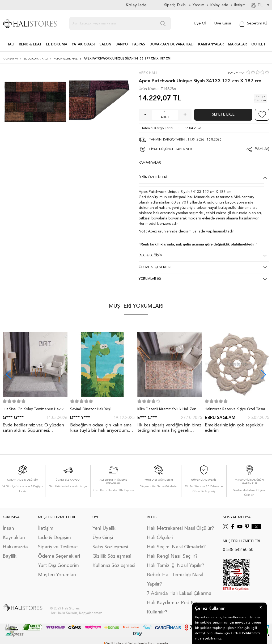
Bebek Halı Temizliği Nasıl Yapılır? (175, 580)
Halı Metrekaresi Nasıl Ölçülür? (180, 528)
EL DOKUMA (57, 45)
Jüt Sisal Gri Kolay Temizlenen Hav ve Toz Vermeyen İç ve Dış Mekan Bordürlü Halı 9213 (34, 410)
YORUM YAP (236, 73)
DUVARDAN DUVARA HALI (172, 45)
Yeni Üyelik (104, 528)
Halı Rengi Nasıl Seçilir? (172, 556)
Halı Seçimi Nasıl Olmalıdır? (176, 547)
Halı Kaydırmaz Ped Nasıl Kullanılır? (174, 607)
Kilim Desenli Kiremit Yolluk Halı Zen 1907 (167, 410)
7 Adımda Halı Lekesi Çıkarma (179, 594)
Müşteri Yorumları (57, 575)
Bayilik (10, 556)
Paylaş (262, 149)
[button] (264, 374)
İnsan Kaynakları (14, 533)
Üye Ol (200, 24)
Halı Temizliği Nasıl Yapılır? (175, 566)
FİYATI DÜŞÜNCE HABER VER (171, 149)
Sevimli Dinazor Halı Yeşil (91, 409)
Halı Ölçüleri (160, 538)
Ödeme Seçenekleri (59, 556)
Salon (105, 45)
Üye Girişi (223, 24)
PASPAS (139, 45)
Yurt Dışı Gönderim (58, 566)
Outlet (258, 45)
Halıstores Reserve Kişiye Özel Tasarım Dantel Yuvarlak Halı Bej (237, 410)
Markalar (237, 45)
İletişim (46, 528)
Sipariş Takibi (175, 5)
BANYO (122, 45)
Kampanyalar (211, 45)
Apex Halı (148, 73)
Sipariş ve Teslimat (58, 547)
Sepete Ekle (223, 115)
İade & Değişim (54, 538)
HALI (10, 45)
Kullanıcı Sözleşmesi (114, 566)
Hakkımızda (15, 547)
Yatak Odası (83, 45)
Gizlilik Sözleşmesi (112, 556)
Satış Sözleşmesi (110, 547)
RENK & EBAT (30, 45)
